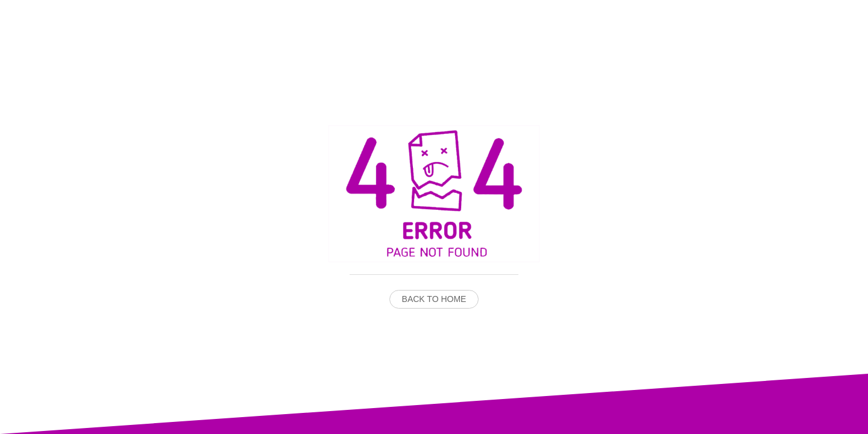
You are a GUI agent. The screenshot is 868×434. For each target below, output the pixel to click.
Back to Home (434, 299)
